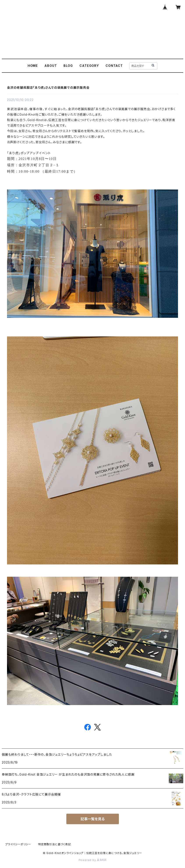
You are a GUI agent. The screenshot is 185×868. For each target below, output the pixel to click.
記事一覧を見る (93, 819)
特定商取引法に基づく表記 (55, 844)
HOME (33, 66)
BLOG (68, 66)
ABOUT (51, 66)
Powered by (93, 860)
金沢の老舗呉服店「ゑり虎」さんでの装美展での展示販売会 (48, 88)
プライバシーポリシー (18, 844)
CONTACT (114, 66)
